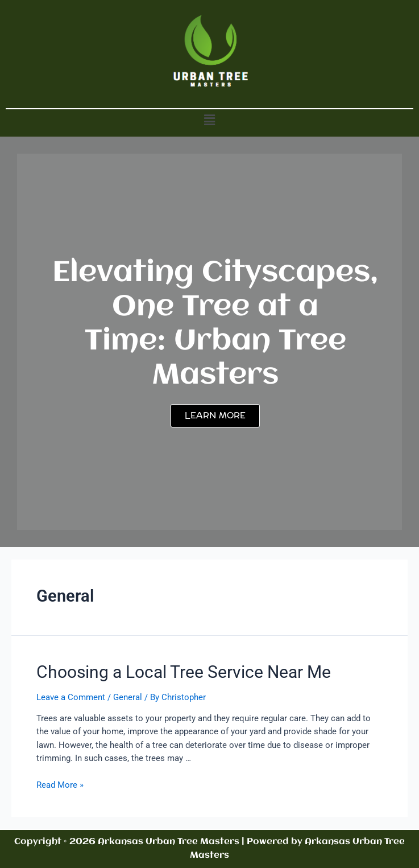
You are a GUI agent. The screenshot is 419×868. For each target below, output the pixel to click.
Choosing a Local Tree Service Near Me (184, 672)
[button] (209, 120)
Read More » (60, 785)
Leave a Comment (71, 697)
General (128, 697)
